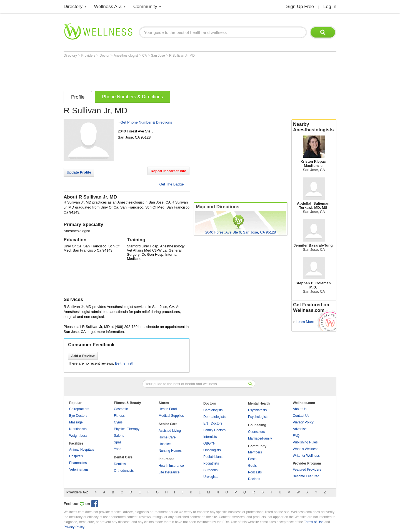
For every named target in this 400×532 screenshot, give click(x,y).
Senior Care (168, 424)
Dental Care (123, 457)
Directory (73, 7)
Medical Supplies (171, 416)
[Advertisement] (165, 73)
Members (255, 452)
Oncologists (212, 450)
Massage (76, 422)
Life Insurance (169, 472)
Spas (118, 442)
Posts (252, 459)
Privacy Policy (303, 422)
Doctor (105, 56)
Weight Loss (78, 436)
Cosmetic (121, 409)
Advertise (300, 429)
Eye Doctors (78, 416)
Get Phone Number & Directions (146, 122)
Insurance (167, 459)
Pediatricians (213, 457)
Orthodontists (124, 471)
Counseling (257, 425)
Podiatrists (211, 463)
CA (145, 56)
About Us (300, 409)
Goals (252, 466)
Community (145, 7)
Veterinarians (79, 470)
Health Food (168, 409)
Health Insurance (171, 466)
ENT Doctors (213, 423)
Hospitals (76, 456)
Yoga (118, 449)
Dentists (120, 464)
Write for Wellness (306, 456)
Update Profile (79, 172)
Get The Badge (171, 184)
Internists (210, 437)
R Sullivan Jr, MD (182, 56)
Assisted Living (170, 431)
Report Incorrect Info (168, 171)
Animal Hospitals (82, 450)
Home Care (167, 437)
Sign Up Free (300, 7)
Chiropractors (79, 409)
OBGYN (209, 443)
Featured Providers (307, 470)
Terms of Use (314, 522)
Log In (330, 7)
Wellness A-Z (108, 7)
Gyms (118, 422)
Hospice (165, 444)
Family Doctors (214, 430)
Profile (78, 97)
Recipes (254, 479)
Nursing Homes (170, 451)
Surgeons (210, 470)
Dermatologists (214, 417)
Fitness (119, 416)
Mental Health (259, 403)
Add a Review (83, 356)
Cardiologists (213, 410)
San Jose (158, 56)
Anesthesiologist (126, 56)
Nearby (314, 127)
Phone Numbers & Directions (132, 97)
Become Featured (306, 476)
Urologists (211, 477)
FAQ (296, 436)
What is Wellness (306, 449)
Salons (119, 436)
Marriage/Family (260, 438)
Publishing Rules (305, 442)
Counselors (257, 432)
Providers (89, 56)
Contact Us (301, 416)
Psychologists (258, 417)
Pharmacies (78, 463)
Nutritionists (78, 429)
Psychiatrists (257, 410)
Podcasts (255, 472)
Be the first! (124, 363)
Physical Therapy (127, 429)
